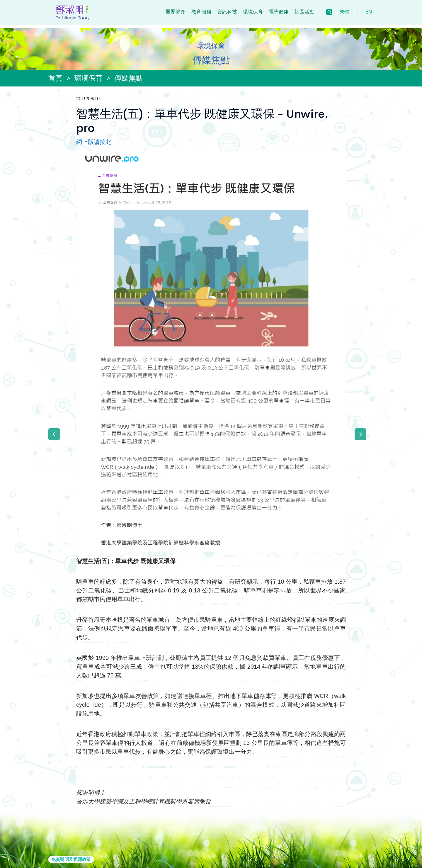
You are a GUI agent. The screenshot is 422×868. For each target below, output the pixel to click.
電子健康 (279, 12)
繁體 (344, 12)
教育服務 (201, 12)
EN (369, 12)
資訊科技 (227, 12)
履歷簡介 (176, 12)
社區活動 (304, 12)
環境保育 (253, 12)
